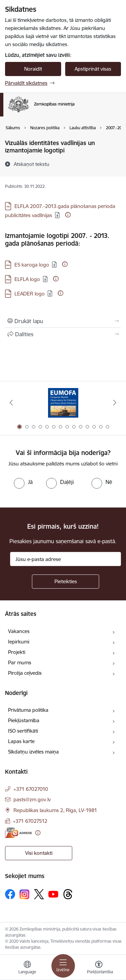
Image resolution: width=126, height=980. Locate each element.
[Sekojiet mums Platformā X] (39, 894)
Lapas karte (21, 741)
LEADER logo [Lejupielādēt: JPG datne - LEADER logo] (30, 294)
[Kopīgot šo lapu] (63, 334)
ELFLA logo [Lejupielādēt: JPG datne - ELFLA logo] (27, 279)
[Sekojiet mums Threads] (68, 894)
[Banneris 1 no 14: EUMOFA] (63, 403)
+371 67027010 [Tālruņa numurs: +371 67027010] (31, 789)
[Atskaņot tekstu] (32, 164)
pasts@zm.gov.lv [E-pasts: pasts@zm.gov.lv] (32, 799)
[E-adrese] (18, 833)
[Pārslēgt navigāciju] (63, 966)
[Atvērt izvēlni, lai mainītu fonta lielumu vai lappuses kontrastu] (99, 968)
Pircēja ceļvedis (25, 673)
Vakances (19, 631)
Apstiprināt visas (93, 69)
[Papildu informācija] (68, 215)
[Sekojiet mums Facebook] (10, 894)
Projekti (17, 652)
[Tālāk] (115, 403)
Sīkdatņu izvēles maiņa (33, 752)
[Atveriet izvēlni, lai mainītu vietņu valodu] (27, 968)
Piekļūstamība (24, 720)
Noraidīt (33, 69)
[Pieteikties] (66, 582)
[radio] (23, 482)
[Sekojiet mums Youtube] (53, 894)
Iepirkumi (19, 642)
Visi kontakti (39, 853)
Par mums (20, 662)
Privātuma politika (28, 710)
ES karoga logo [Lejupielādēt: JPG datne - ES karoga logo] (32, 265)
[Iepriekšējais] (11, 403)
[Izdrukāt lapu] (63, 321)
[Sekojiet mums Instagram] (25, 894)
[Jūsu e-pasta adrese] (66, 559)
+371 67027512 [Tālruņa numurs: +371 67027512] (30, 821)
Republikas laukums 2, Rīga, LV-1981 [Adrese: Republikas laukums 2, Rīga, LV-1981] (55, 810)
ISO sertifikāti (23, 731)
